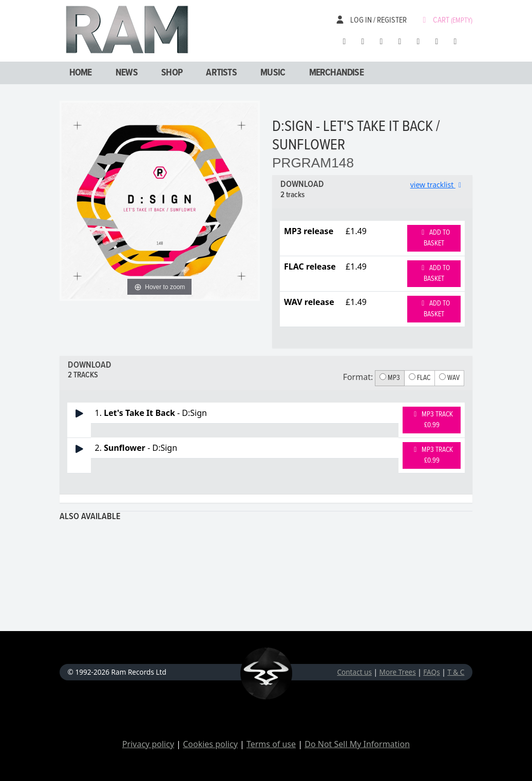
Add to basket (434, 238)
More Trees (398, 672)
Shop (172, 73)
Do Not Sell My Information (357, 744)
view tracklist (438, 185)
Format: (358, 377)
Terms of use (271, 744)
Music (273, 73)
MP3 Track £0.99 (432, 420)
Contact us (354, 672)
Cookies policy (210, 744)
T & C (456, 672)
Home (81, 73)
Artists (221, 73)
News (127, 73)
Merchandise (336, 73)
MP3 (390, 378)
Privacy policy (148, 744)
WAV (449, 378)
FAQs (431, 672)
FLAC (420, 378)
